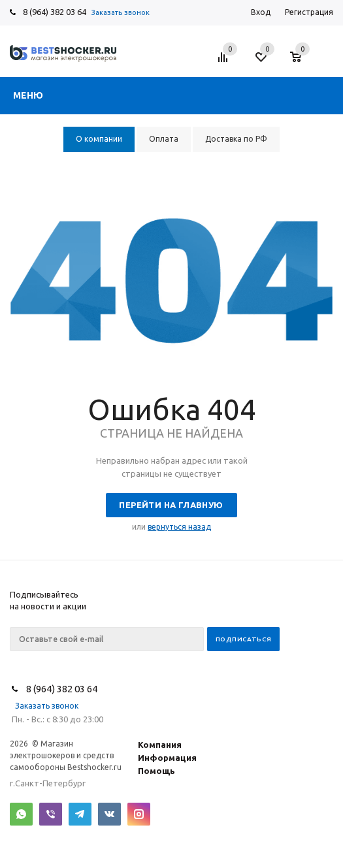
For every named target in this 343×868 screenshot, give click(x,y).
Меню (28, 95)
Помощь (156, 771)
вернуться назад (179, 527)
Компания (160, 745)
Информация (167, 758)
